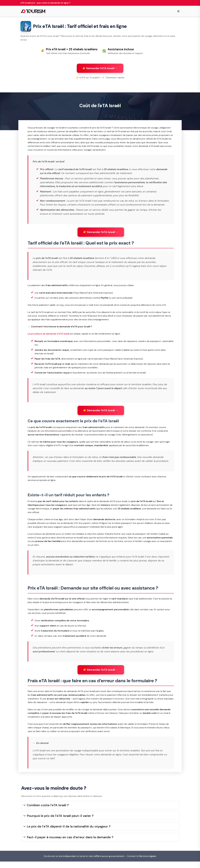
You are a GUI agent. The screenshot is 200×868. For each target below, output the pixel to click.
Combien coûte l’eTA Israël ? (46, 812)
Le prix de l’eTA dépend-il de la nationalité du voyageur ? (67, 833)
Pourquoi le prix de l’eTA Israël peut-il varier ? (59, 822)
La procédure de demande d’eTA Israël (48, 337)
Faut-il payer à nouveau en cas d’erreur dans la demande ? (68, 844)
